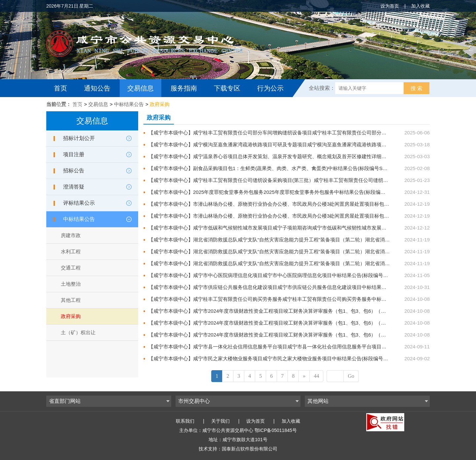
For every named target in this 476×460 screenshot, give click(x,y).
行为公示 (270, 88)
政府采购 (160, 104)
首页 (60, 88)
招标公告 (74, 171)
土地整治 (71, 284)
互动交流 (69, 106)
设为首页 (390, 6)
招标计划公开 (79, 138)
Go (351, 376)
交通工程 (71, 268)
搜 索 (416, 88)
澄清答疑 (74, 187)
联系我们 (185, 421)
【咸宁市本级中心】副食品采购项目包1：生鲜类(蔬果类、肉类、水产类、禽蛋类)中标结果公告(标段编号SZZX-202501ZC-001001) (293, 168)
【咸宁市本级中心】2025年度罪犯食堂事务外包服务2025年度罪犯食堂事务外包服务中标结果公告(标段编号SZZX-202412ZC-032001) (296, 192)
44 (316, 376)
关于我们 (220, 421)
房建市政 (71, 235)
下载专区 (227, 88)
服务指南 (184, 88)
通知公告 (97, 88)
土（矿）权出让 (78, 332)
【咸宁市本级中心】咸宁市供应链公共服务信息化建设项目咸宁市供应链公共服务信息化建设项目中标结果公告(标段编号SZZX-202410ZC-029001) (309, 287)
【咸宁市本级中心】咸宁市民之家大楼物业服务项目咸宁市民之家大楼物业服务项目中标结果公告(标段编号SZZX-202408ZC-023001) (294, 358)
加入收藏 (420, 6)
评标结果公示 (79, 203)
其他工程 (71, 300)
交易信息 (140, 88)
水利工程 (71, 251)
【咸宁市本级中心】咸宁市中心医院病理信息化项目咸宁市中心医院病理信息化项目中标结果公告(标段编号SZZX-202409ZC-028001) (294, 275)
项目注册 (74, 154)
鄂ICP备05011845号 (276, 430)
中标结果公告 (129, 104)
